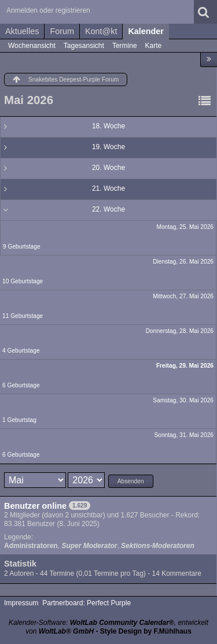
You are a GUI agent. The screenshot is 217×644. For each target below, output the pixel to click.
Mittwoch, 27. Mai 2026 (183, 296)
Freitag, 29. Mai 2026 (185, 366)
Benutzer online (35, 506)
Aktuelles (22, 31)
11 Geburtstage (23, 316)
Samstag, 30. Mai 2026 (183, 400)
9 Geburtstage (22, 247)
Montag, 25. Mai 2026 (185, 227)
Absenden (131, 481)
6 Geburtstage (21, 385)
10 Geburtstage (23, 281)
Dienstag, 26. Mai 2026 (183, 262)
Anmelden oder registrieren (48, 10)
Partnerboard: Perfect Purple (87, 603)
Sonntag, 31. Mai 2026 (184, 435)
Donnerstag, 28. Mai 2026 (180, 331)
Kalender (146, 31)
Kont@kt (101, 31)
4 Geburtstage (21, 351)
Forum (62, 31)
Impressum (21, 603)
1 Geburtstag (19, 420)
